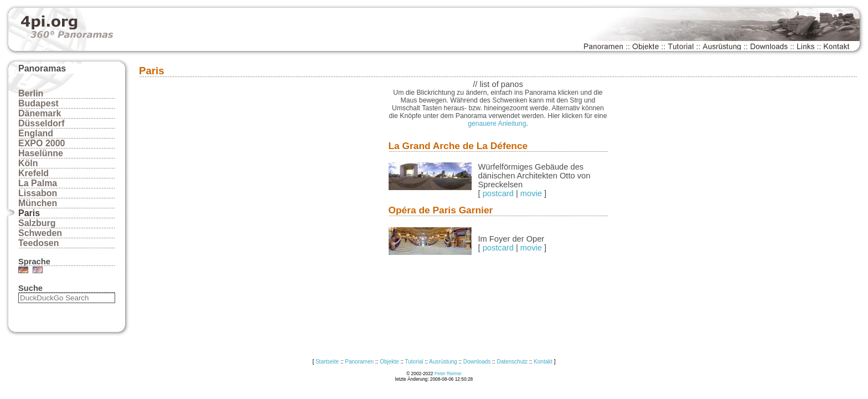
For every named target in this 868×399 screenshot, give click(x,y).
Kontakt (543, 362)
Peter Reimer (448, 374)
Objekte (389, 362)
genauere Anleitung (497, 124)
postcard (498, 193)
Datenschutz (512, 362)
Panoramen (359, 362)
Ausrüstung (443, 362)
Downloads (477, 362)
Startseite (327, 362)
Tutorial (414, 362)
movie (531, 193)
